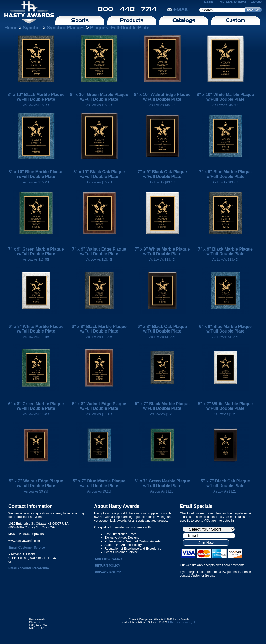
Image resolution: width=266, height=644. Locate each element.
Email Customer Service (27, 548)
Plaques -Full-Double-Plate (120, 28)
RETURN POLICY (108, 566)
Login (209, 2)
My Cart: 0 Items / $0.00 (241, 2)
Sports (80, 20)
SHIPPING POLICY (108, 559)
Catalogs (184, 20)
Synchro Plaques (66, 28)
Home (11, 28)
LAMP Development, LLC (183, 622)
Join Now (206, 543)
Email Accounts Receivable (29, 568)
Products (132, 20)
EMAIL (178, 9)
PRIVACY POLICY (108, 572)
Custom (236, 20)
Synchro (32, 28)
